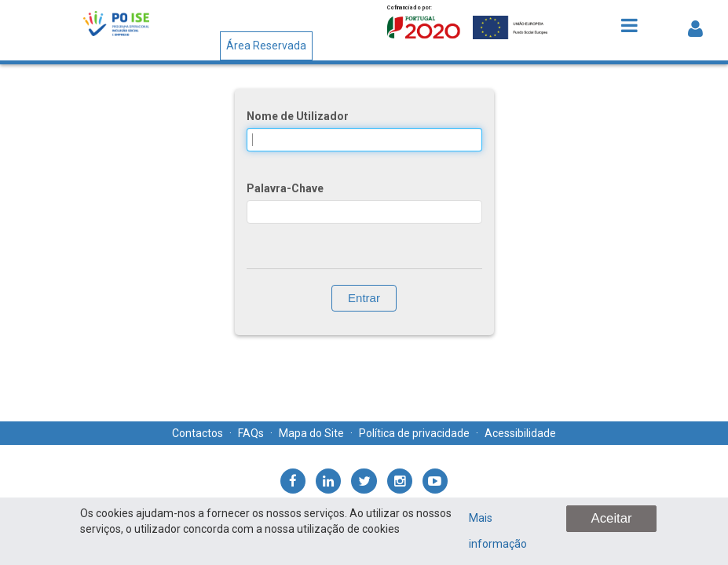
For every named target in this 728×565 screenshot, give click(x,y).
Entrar (364, 298)
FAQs (251, 433)
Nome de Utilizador (298, 116)
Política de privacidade (414, 433)
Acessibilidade (520, 433)
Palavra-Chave (285, 188)
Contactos (198, 433)
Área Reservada (266, 46)
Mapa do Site (311, 433)
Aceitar (611, 518)
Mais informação (498, 531)
